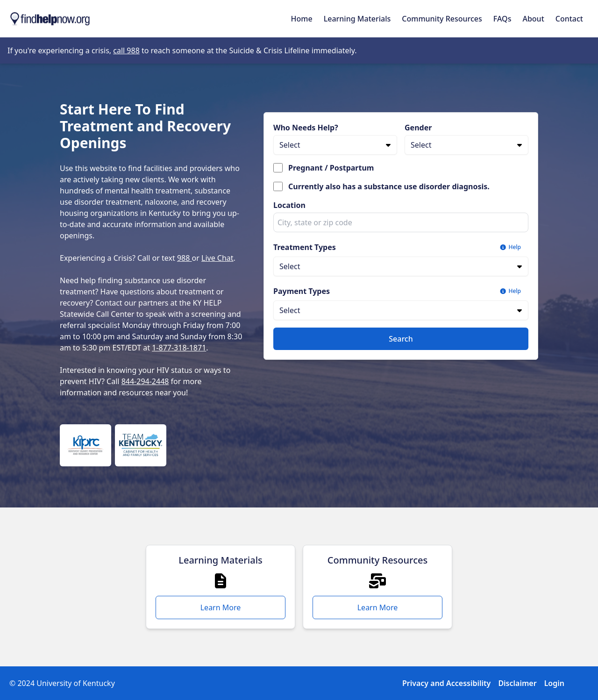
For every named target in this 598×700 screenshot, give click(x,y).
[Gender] (466, 145)
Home (302, 19)
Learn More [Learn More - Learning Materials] (221, 607)
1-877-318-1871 (179, 348)
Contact (569, 19)
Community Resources (442, 19)
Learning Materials (357, 19)
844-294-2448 (145, 381)
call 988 (126, 50)
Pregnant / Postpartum (331, 168)
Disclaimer (517, 683)
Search (401, 339)
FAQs (502, 19)
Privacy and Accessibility (446, 683)
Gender (418, 128)
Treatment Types (305, 247)
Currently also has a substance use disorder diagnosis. (389, 186)
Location (289, 205)
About (533, 19)
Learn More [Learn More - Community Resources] (378, 607)
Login (554, 683)
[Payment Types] (401, 310)
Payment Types (302, 291)
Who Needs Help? (306, 128)
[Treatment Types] (401, 266)
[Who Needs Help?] (335, 145)
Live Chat (217, 258)
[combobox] (401, 222)
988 (185, 258)
